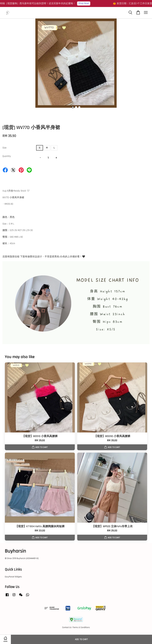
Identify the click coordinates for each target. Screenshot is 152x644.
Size (4, 148)
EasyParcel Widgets (13, 577)
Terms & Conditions (81, 627)
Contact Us (67, 627)
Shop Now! (86, 3)
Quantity (7, 156)
